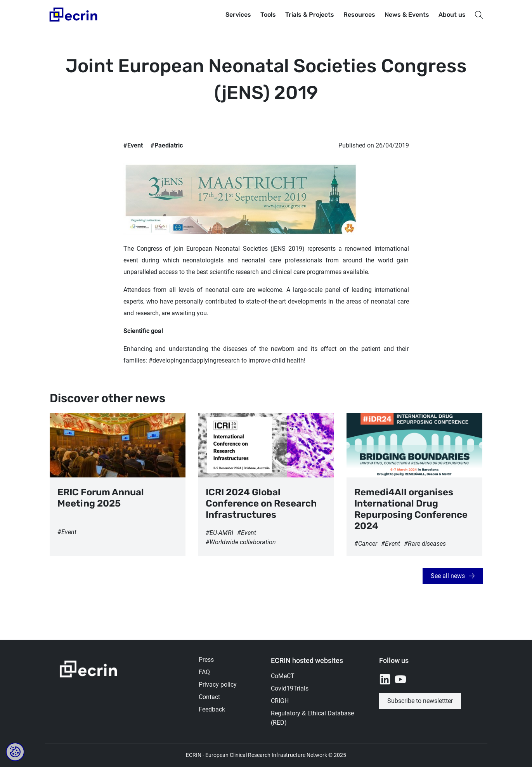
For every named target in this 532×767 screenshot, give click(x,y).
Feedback (212, 709)
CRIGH (280, 701)
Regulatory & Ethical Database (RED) (312, 718)
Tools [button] (268, 15)
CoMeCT (283, 676)
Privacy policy (218, 685)
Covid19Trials (290, 688)
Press (206, 660)
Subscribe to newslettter (420, 701)
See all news (448, 576)
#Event (133, 145)
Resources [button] (359, 15)
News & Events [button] (407, 15)
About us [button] (452, 15)
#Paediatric (167, 145)
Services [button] (238, 15)
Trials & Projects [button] (310, 15)
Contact (209, 697)
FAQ (204, 672)
